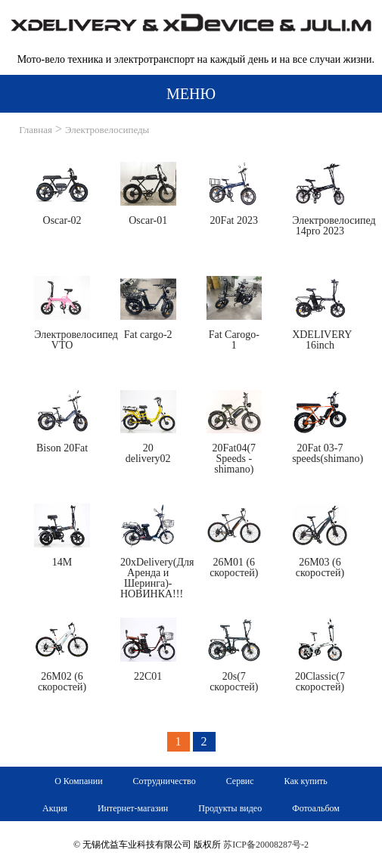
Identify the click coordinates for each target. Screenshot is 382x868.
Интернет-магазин (133, 808)
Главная (36, 130)
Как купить (306, 781)
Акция (55, 808)
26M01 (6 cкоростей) (234, 567)
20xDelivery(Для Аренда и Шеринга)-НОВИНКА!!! (157, 578)
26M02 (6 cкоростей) (62, 682)
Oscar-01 (148, 220)
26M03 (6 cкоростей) (320, 567)
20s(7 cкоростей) (234, 682)
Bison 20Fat (62, 448)
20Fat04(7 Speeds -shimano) (234, 459)
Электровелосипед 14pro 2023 (334, 226)
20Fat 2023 (234, 220)
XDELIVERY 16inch (322, 340)
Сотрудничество (165, 781)
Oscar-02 (62, 220)
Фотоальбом (316, 808)
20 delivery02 (148, 453)
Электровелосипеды (107, 130)
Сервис (240, 781)
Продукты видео (230, 808)
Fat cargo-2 (148, 335)
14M (62, 562)
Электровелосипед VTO (76, 340)
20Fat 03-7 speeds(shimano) (328, 453)
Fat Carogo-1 (234, 340)
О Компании (78, 781)
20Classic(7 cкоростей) (320, 682)
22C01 (148, 676)
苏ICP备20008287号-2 (266, 845)
